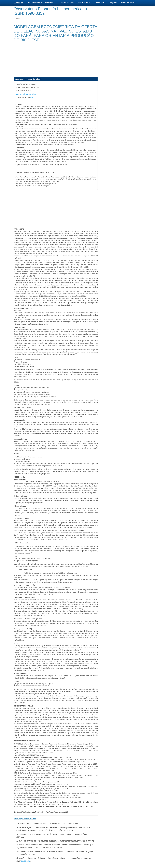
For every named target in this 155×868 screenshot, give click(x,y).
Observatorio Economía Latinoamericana (42, 3)
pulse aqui (26, 861)
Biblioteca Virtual (85, 3)
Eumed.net (19, 3)
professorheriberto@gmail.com (26, 94)
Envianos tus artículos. (128, 3)
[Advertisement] (56, 61)
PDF (32, 97)
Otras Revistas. (100, 3)
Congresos (113, 3)
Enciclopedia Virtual (67, 3)
